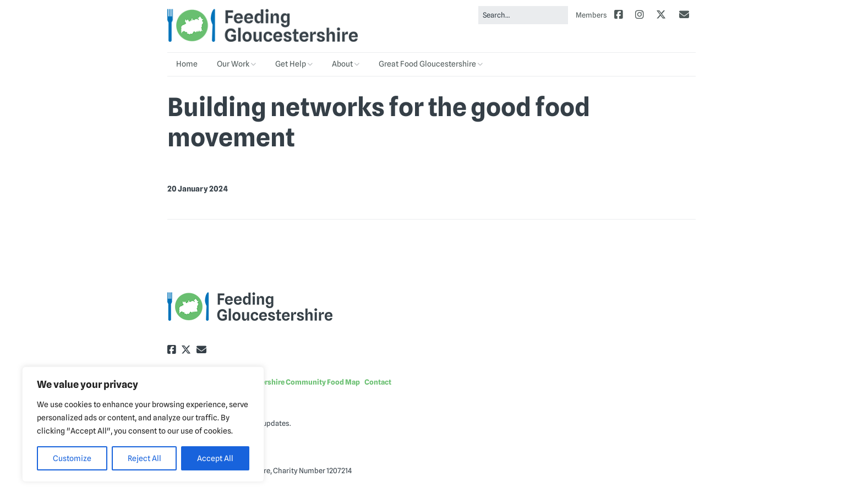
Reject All (144, 458)
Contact (378, 382)
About (342, 64)
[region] (143, 424)
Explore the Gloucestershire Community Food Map (276, 382)
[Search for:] (523, 15)
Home (187, 64)
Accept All (215, 458)
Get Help (291, 64)
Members (591, 15)
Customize (72, 458)
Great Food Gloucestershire (427, 64)
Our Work (233, 64)
